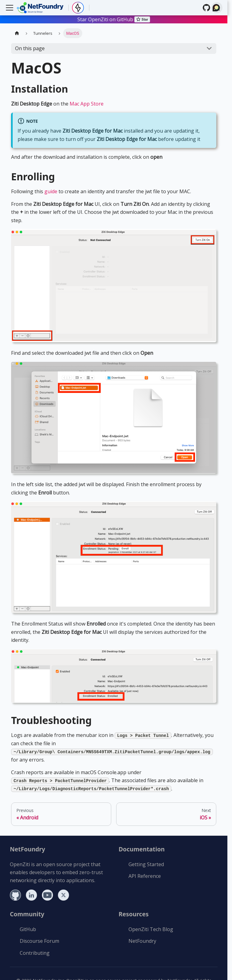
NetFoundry (142, 941)
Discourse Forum (39, 941)
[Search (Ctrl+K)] (217, 8)
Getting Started (146, 864)
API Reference (145, 876)
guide (51, 191)
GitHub (28, 929)
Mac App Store (87, 104)
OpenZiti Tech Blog (151, 929)
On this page (30, 48)
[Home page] (17, 33)
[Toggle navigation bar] (10, 8)
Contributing (35, 953)
